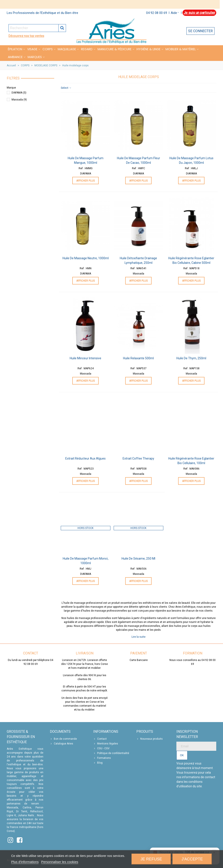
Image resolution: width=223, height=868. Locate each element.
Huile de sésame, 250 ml (138, 559)
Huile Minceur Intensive (85, 358)
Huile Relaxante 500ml (138, 358)
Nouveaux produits (150, 739)
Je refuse (151, 859)
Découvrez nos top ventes (26, 36)
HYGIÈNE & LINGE (149, 49)
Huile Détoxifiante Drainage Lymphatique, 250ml (138, 260)
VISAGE (32, 49)
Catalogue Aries (62, 744)
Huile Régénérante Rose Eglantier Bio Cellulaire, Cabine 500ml (191, 260)
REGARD (87, 49)
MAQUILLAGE (67, 49)
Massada (19, 100)
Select (66, 88)
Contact (100, 739)
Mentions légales (106, 744)
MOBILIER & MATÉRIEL (181, 49)
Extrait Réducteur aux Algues (85, 458)
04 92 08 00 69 (157, 13)
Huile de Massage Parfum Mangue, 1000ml (86, 160)
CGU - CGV (101, 748)
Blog (98, 763)
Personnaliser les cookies (60, 862)
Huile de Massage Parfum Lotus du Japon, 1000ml (191, 160)
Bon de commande (63, 739)
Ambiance (15, 57)
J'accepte (192, 859)
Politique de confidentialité (111, 753)
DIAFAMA (19, 93)
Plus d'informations (25, 862)
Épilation (15, 49)
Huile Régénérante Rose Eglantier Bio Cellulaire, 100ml (191, 461)
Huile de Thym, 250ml (191, 358)
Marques (35, 57)
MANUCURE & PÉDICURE (115, 49)
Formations (102, 758)
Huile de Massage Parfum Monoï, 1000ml (86, 561)
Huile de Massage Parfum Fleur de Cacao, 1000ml (139, 160)
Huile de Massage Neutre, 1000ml (86, 258)
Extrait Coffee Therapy (138, 458)
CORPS (48, 49)
